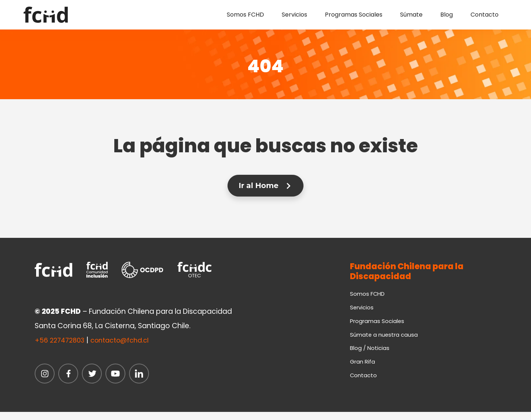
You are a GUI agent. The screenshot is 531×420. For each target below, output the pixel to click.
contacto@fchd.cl (126, 341)
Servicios (294, 15)
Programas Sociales (354, 15)
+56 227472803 (62, 341)
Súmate (411, 15)
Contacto (485, 15)
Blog (447, 15)
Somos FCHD (245, 15)
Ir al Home (265, 185)
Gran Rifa (363, 368)
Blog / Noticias (371, 353)
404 (266, 64)
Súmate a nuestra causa (385, 339)
